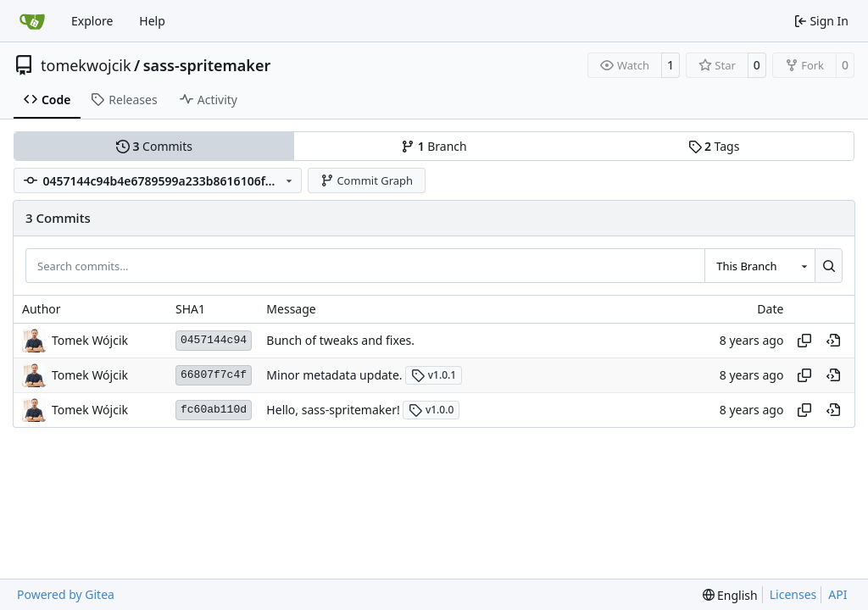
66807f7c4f (214, 375)
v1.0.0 (431, 410)
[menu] (730, 595)
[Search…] (829, 265)
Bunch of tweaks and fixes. (340, 340)
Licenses (793, 594)
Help (152, 21)
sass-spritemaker (207, 65)
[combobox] (759, 265)
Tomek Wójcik (90, 340)
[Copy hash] (804, 341)
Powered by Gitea (66, 594)
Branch (434, 146)
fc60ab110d (214, 410)
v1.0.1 (434, 375)
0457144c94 (214, 340)
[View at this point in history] (833, 341)
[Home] (32, 21)
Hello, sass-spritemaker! (333, 410)
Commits (154, 146)
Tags (714, 146)
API (837, 594)
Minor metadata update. (334, 375)
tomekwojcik (86, 65)
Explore (92, 21)
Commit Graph (367, 180)
